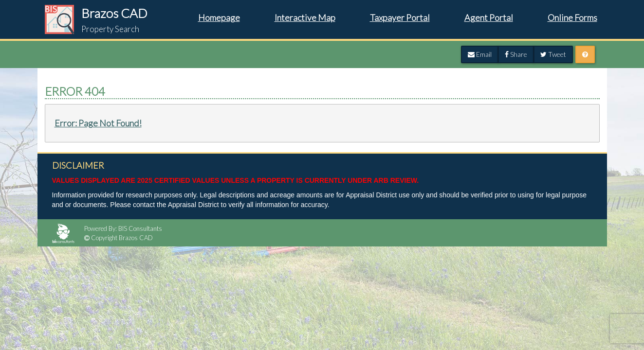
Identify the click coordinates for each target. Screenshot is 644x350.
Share (516, 54)
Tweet (553, 54)
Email (480, 54)
